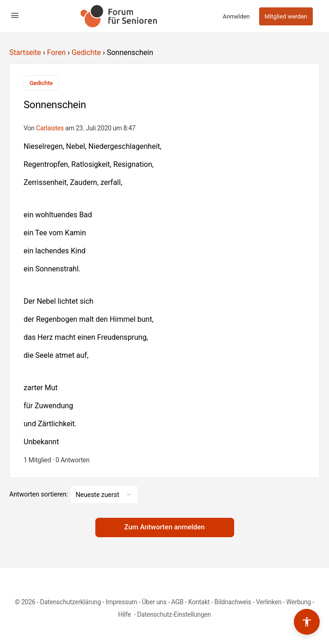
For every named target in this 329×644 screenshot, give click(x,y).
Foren (56, 52)
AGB (177, 602)
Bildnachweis (233, 602)
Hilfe (125, 614)
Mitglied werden (286, 16)
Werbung (298, 602)
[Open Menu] (15, 15)
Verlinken (269, 602)
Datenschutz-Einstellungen (174, 614)
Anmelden (236, 16)
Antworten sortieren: (40, 494)
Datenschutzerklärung (71, 602)
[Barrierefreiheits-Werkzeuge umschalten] (307, 622)
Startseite (25, 52)
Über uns (154, 602)
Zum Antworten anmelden (165, 527)
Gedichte (86, 52)
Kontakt (199, 602)
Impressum (121, 602)
